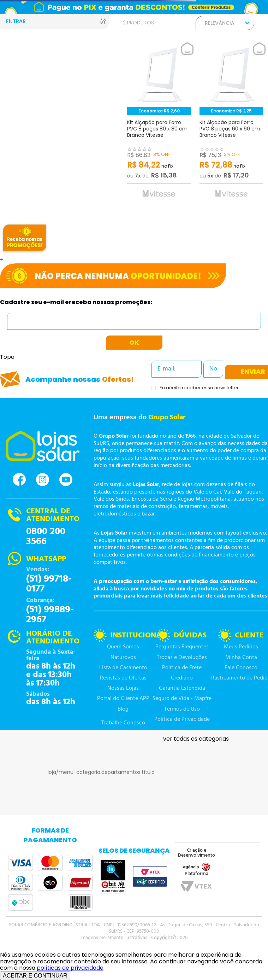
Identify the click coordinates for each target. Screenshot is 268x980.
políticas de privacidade (70, 968)
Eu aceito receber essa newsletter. (200, 388)
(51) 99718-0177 (49, 584)
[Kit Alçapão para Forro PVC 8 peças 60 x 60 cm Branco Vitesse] (231, 122)
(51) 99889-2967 (50, 615)
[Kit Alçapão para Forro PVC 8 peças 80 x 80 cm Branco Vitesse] (159, 122)
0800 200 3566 (46, 537)
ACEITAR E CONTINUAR (35, 976)
